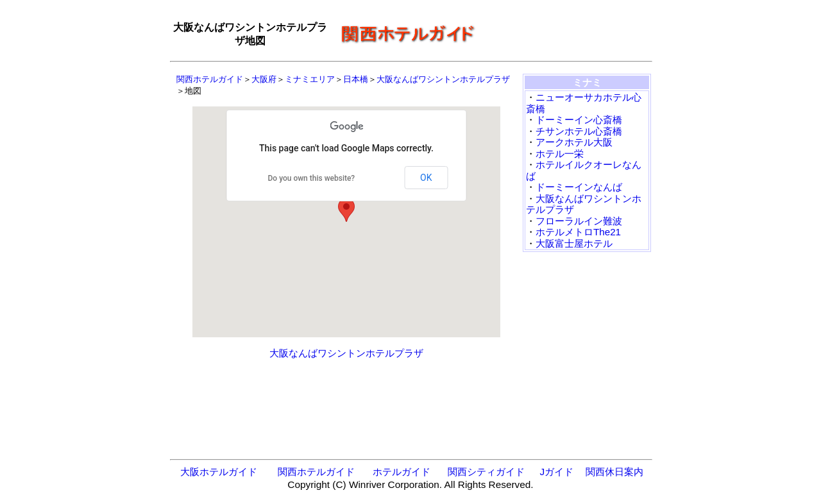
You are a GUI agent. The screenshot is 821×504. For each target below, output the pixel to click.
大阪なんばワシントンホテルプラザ (443, 79)
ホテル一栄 (560, 154)
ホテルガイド (402, 472)
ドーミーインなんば (579, 187)
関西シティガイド (486, 472)
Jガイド (556, 472)
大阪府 (264, 79)
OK (426, 178)
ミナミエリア (310, 79)
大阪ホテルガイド (219, 472)
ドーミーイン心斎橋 (579, 120)
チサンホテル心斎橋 (579, 131)
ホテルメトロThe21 (578, 232)
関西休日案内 (614, 472)
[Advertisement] (568, 35)
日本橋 (356, 79)
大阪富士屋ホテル (574, 243)
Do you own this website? (312, 178)
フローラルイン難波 (579, 221)
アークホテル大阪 (574, 142)
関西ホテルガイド (210, 79)
